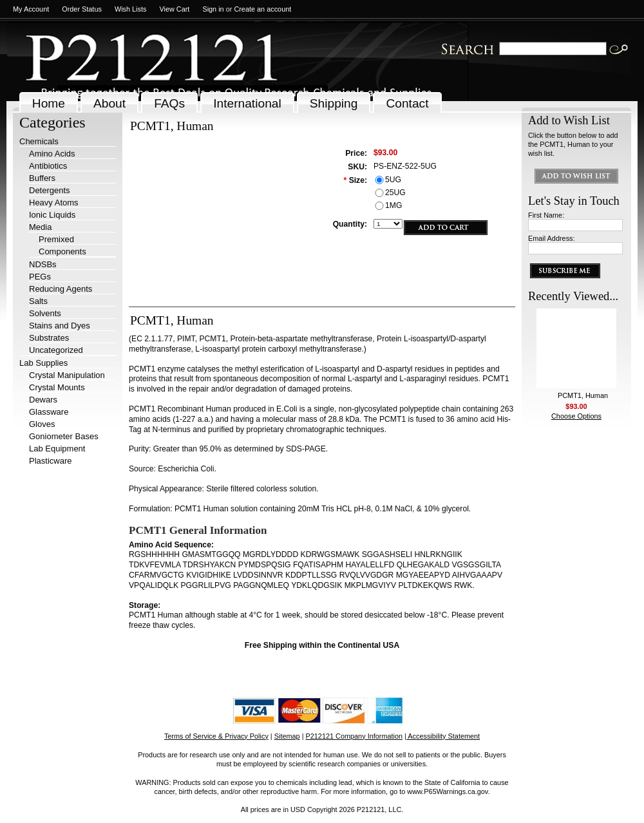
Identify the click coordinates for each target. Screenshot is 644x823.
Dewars (43, 400)
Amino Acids (52, 154)
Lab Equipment (57, 449)
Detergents (50, 190)
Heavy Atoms (54, 203)
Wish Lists (131, 9)
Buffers (42, 178)
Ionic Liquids (52, 215)
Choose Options (576, 416)
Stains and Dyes (60, 326)
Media (40, 227)
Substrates (49, 338)
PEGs (40, 277)
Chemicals (39, 141)
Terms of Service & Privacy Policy (216, 736)
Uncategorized (56, 350)
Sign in (213, 9)
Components (62, 251)
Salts (38, 301)
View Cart (174, 9)
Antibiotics (48, 166)
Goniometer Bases (64, 436)
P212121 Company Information (355, 736)
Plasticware (50, 461)
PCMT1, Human (583, 395)
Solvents (45, 313)
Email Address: (552, 238)
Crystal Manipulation (67, 375)
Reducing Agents (61, 289)
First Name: (546, 215)
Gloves (42, 424)
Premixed (56, 239)
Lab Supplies (43, 363)
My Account (31, 9)
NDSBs (43, 264)
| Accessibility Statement (442, 736)
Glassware (49, 412)
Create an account (262, 9)
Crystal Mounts (57, 387)
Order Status (82, 9)
